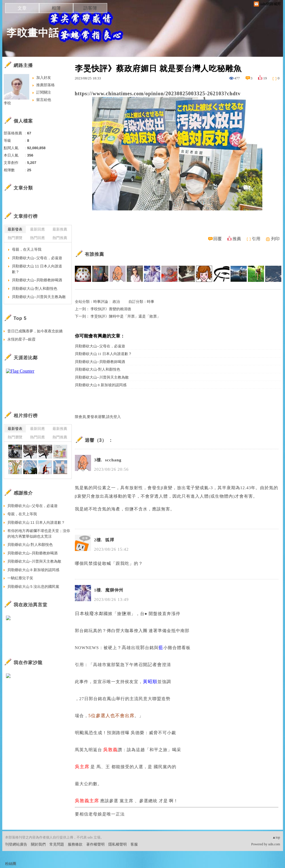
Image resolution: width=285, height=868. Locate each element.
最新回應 (37, 229)
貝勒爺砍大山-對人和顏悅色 (98, 369)
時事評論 (101, 302)
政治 (116, 302)
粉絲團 (11, 864)
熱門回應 (37, 238)
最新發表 (15, 229)
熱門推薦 (60, 238)
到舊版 (73, 35)
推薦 (237, 239)
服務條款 (75, 844)
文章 (22, 8)
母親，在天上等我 (27, 249)
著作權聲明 (95, 844)
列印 (275, 239)
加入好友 (44, 78)
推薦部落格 (46, 85)
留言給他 (44, 100)
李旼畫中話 (33, 33)
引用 (256, 239)
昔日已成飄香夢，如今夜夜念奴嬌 (35, 331)
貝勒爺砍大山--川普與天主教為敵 (102, 377)
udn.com (274, 844)
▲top (276, 837)
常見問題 (57, 844)
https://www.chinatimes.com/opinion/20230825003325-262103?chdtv (158, 94)
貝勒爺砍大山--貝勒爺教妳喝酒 (100, 362)
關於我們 (38, 844)
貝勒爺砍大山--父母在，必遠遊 (100, 346)
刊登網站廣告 (16, 844)
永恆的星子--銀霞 (22, 339)
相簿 (56, 8)
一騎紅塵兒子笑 (20, 578)
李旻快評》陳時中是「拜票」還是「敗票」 (125, 316)
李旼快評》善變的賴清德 (111, 309)
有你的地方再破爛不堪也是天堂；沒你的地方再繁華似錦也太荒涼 (39, 534)
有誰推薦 (94, 254)
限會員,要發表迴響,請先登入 (98, 417)
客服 (134, 844)
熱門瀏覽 (15, 238)
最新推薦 (60, 229)
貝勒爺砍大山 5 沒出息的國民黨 (33, 587)
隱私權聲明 (118, 844)
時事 (151, 302)
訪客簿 (90, 8)
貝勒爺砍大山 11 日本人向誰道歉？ (103, 354)
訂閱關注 (44, 92)
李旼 (7, 103)
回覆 (218, 239)
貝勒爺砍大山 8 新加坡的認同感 (101, 385)
